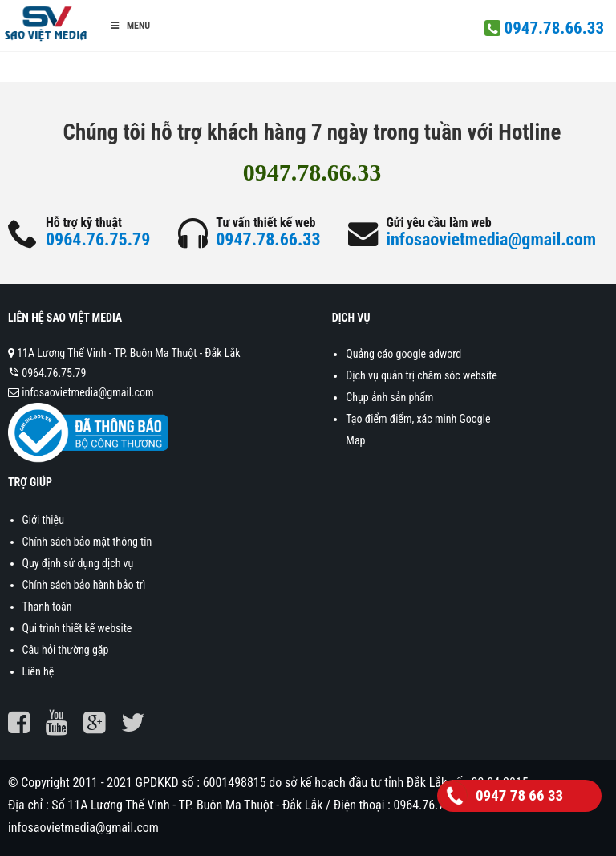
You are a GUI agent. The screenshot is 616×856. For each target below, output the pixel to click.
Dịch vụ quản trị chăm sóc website (421, 375)
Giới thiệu (43, 520)
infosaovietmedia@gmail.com (491, 239)
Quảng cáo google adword (403, 354)
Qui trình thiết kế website (77, 628)
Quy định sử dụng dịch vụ (78, 563)
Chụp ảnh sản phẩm (389, 397)
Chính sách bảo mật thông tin (87, 542)
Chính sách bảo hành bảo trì (84, 585)
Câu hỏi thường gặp (66, 650)
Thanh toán (47, 607)
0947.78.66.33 (554, 28)
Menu (129, 26)
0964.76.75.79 (98, 239)
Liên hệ (38, 671)
